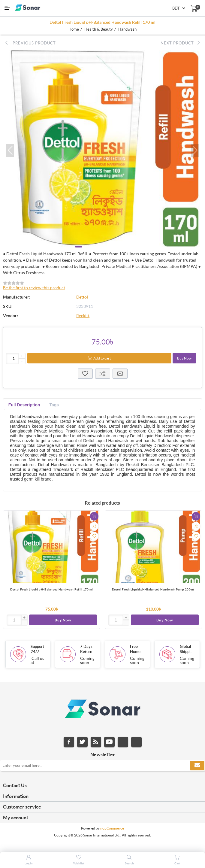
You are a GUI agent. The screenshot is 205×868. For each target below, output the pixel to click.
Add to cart (102, 358)
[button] (10, 150)
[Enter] (14, 620)
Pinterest (136, 743)
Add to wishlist (94, 536)
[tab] (24, 405)
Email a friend (120, 374)
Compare (103, 374)
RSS (96, 743)
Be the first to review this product (34, 288)
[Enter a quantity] (16, 358)
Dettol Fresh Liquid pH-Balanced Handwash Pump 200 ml (153, 589)
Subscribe (197, 766)
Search (129, 863)
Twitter (82, 743)
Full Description (24, 405)
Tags (54, 405)
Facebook (69, 743)
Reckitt (83, 316)
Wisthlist (85, 374)
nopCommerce (112, 829)
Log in (29, 863)
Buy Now (184, 358)
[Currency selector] (179, 8)
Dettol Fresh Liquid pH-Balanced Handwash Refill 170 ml (51, 589)
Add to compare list (94, 526)
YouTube (109, 743)
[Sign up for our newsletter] (102, 766)
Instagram (123, 743)
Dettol (82, 297)
